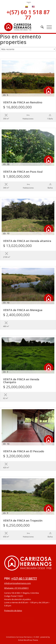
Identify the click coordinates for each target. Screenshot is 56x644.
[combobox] (28, 49)
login (29, 2)
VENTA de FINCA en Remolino (23, 103)
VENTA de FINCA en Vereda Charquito (21, 381)
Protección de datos (13, 610)
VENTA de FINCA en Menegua (23, 310)
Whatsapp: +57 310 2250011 (16, 588)
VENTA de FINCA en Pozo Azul (23, 172)
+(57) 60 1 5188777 (24, 578)
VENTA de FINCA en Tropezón (23, 521)
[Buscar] (41, 27)
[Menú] (48, 27)
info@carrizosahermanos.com (17, 583)
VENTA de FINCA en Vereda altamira (27, 241)
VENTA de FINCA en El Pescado (24, 451)
